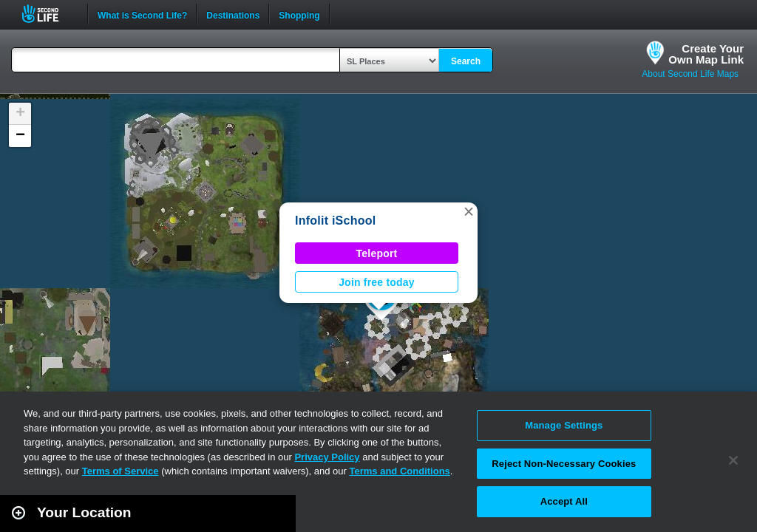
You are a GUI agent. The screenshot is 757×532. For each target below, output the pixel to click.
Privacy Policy (327, 457)
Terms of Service (120, 471)
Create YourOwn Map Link (706, 54)
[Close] (733, 460)
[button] (469, 211)
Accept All (564, 501)
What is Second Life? (142, 14)
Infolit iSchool (335, 221)
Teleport (377, 253)
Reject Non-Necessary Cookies (564, 464)
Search (466, 61)
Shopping (299, 14)
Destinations (233, 14)
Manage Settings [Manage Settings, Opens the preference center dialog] (564, 425)
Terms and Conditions (400, 471)
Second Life (48, 14)
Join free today (377, 282)
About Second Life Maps (690, 74)
